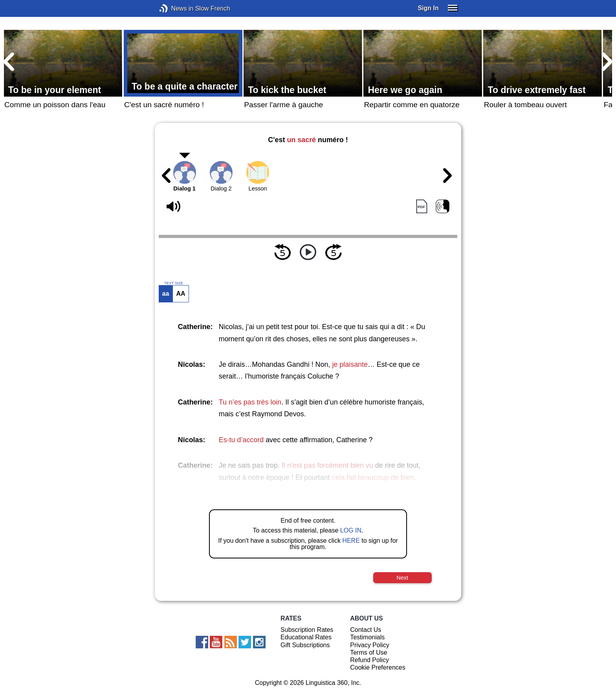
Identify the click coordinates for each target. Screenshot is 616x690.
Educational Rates (306, 637)
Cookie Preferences (378, 667)
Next (402, 578)
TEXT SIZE (174, 283)
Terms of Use (368, 652)
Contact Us (366, 630)
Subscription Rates (307, 630)
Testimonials (367, 637)
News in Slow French (175, 8)
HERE (351, 541)
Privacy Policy (370, 645)
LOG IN (351, 530)
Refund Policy (369, 660)
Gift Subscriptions (305, 645)
